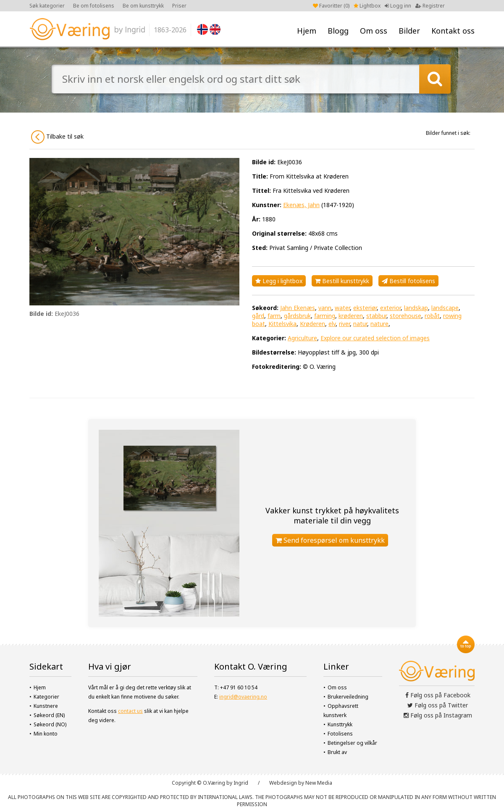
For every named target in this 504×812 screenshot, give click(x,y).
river (344, 324)
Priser (179, 6)
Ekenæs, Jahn (301, 205)
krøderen (351, 316)
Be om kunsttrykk (143, 6)
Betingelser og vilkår (352, 743)
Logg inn (398, 6)
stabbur (376, 316)
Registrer (430, 6)
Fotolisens (340, 734)
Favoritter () (331, 6)
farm (274, 316)
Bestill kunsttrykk (342, 281)
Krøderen (312, 324)
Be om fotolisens (94, 6)
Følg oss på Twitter (438, 705)
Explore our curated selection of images (375, 338)
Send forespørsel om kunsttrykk (330, 540)
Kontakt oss (453, 31)
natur (360, 324)
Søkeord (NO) (50, 724)
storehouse (406, 316)
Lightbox (367, 6)
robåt (432, 316)
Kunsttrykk (340, 724)
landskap (416, 308)
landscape (445, 308)
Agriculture (302, 338)
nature (379, 324)
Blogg (338, 31)
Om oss (374, 31)
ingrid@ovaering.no (243, 697)
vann (325, 308)
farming (325, 316)
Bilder (409, 31)
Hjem (307, 31)
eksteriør (365, 308)
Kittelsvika (282, 324)
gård (258, 316)
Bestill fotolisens (408, 281)
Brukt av (337, 752)
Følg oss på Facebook (438, 695)
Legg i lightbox (279, 281)
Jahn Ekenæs (298, 308)
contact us (130, 711)
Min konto (46, 734)
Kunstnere (46, 706)
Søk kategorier (47, 6)
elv (332, 324)
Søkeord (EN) (49, 715)
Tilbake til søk (57, 137)
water (342, 308)
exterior (390, 308)
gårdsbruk (297, 316)
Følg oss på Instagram (438, 715)
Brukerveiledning (348, 697)
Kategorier (46, 697)
